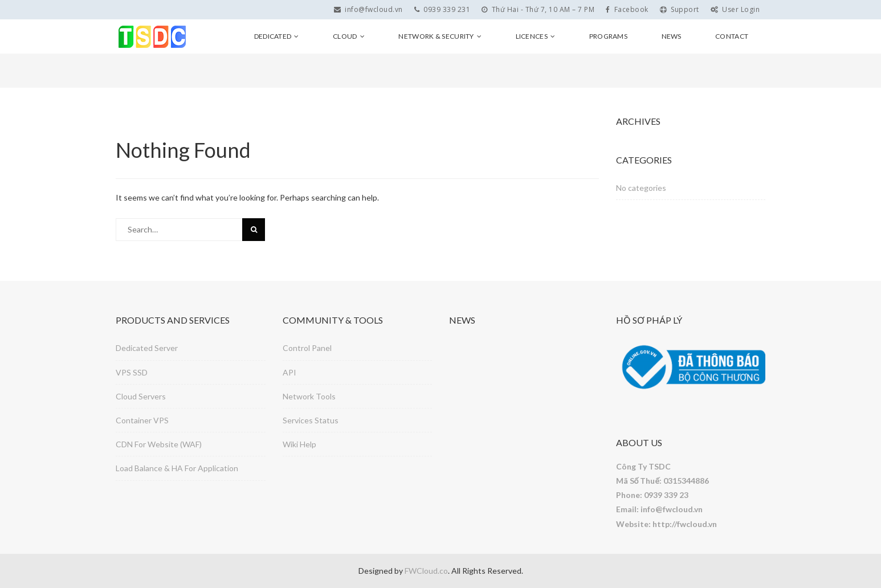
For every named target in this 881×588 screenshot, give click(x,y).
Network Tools (309, 396)
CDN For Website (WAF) (159, 444)
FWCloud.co (426, 571)
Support (680, 9)
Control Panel (307, 348)
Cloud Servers (141, 396)
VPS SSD (132, 372)
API (289, 372)
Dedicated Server (147, 348)
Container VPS (142, 420)
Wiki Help (299, 444)
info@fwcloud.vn (368, 9)
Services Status (311, 420)
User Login (735, 9)
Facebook (627, 9)
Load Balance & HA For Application (177, 468)
